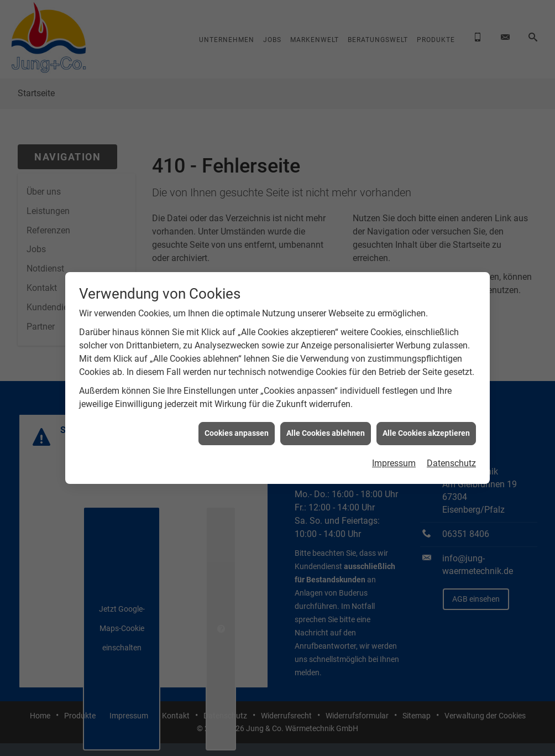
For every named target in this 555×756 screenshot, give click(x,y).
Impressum (394, 456)
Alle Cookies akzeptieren (426, 426)
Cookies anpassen (237, 426)
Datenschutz (451, 456)
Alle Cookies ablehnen (326, 426)
